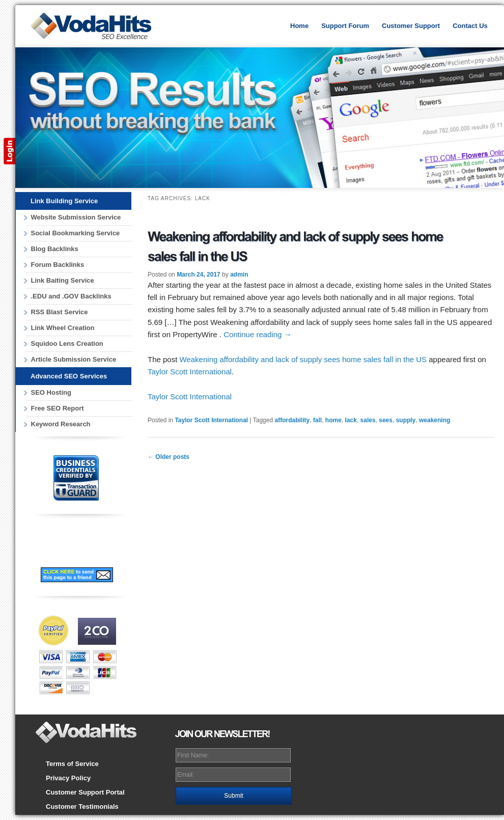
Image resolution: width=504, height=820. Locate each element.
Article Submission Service (74, 359)
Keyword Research (61, 424)
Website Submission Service (76, 217)
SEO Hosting (51, 392)
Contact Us (470, 26)
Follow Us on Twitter (75, 550)
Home (299, 26)
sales (368, 420)
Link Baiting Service (63, 280)
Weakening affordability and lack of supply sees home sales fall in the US (303, 359)
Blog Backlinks (55, 249)
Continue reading (257, 334)
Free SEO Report (58, 408)
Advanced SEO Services (69, 376)
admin (239, 275)
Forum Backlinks (58, 265)
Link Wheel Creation (63, 328)
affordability (292, 420)
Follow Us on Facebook (45, 545)
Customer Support (411, 26)
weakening (435, 420)
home (333, 420)
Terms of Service (72, 764)
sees (386, 420)
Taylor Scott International (190, 372)
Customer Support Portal (85, 792)
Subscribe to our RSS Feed (107, 550)
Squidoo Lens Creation (67, 344)
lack (351, 420)
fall (317, 420)
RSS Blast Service (60, 312)
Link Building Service (64, 201)
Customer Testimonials (82, 807)
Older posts (169, 457)
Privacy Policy (68, 778)
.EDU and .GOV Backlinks (71, 296)
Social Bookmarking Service (76, 233)
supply (406, 420)
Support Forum (345, 26)
